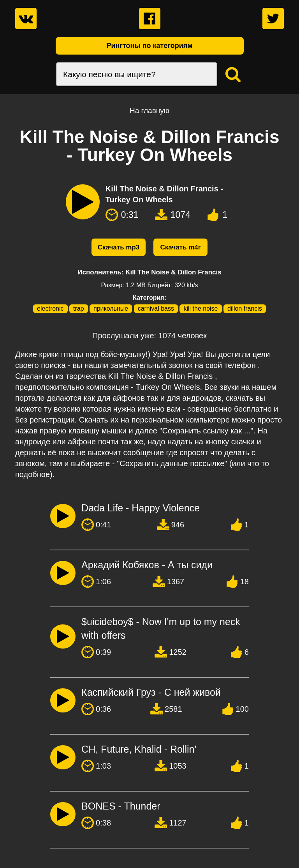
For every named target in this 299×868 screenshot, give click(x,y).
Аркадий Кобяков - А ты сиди (147, 565)
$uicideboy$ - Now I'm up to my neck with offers (161, 628)
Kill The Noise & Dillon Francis (173, 272)
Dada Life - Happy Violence (141, 508)
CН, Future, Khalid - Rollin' (139, 749)
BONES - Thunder (121, 806)
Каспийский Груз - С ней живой (151, 692)
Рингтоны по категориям (149, 46)
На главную (149, 110)
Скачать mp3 (119, 247)
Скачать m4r (181, 247)
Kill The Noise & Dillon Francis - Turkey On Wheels (164, 194)
